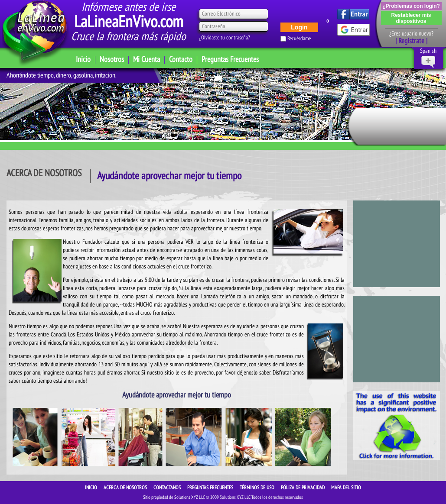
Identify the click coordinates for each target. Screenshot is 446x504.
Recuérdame (299, 39)
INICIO (92, 488)
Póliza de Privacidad (303, 488)
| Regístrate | (411, 41)
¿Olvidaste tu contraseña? (225, 38)
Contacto (181, 60)
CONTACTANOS (168, 488)
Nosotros (112, 60)
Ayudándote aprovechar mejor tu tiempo (169, 176)
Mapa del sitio (346, 488)
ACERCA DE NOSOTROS (126, 488)
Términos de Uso (258, 488)
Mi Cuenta (146, 60)
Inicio (83, 60)
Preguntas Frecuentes (230, 60)
